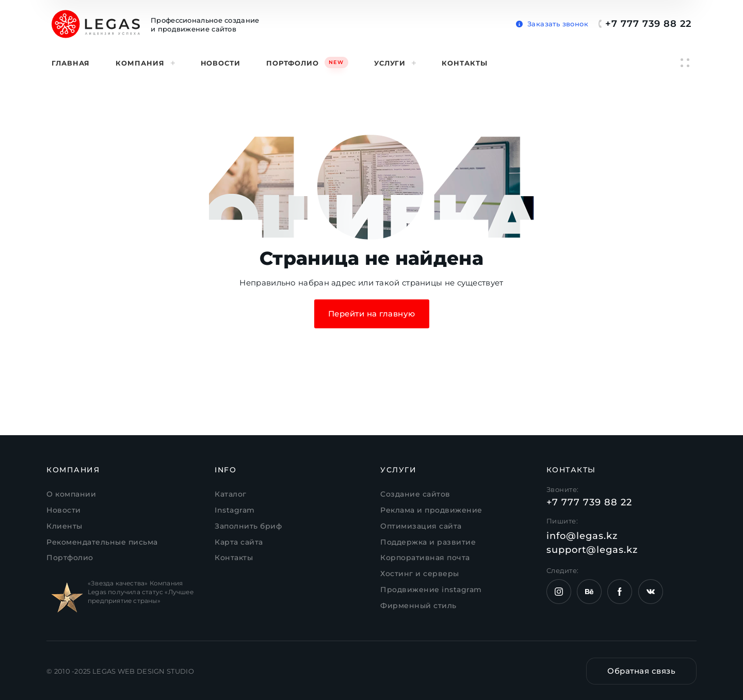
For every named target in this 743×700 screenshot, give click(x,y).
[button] (552, 22)
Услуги (395, 63)
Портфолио (307, 62)
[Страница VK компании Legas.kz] (651, 592)
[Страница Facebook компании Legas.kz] (620, 592)
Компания (145, 63)
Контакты (464, 63)
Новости (221, 63)
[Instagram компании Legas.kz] (559, 592)
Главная (71, 63)
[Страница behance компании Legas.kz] (589, 592)
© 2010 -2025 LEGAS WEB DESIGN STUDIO (120, 671)
